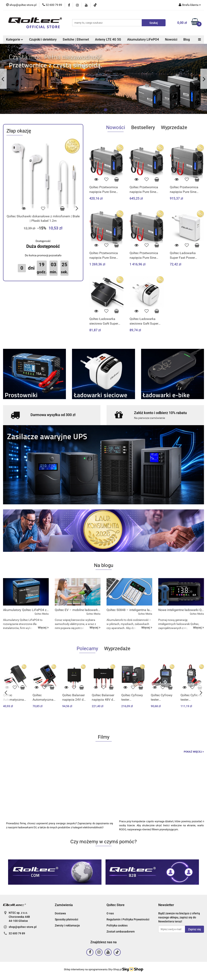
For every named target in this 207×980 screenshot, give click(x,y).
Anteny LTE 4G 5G (108, 39)
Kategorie (15, 39)
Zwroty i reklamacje (67, 925)
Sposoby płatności (67, 919)
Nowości (171, 39)
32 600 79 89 (17, 933)
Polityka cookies (117, 925)
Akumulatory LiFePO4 (143, 39)
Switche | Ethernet (76, 39)
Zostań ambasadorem (121, 932)
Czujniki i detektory (43, 39)
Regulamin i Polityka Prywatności (128, 919)
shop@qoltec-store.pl (23, 927)
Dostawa (60, 913)
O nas (110, 913)
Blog (187, 39)
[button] (64, 905)
